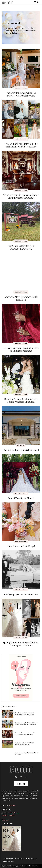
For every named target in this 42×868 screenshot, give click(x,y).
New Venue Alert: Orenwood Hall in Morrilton (21, 298)
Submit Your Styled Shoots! (21, 498)
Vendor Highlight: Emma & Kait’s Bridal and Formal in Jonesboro (21, 145)
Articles (21, 445)
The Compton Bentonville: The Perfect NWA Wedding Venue (21, 94)
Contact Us (5, 820)
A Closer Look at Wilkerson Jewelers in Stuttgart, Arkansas (21, 349)
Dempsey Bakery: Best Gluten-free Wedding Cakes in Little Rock (21, 400)
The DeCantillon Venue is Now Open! (21, 450)
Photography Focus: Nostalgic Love (21, 594)
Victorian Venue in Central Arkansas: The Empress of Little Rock (21, 196)
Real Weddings (21, 541)
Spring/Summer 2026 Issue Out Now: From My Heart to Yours (21, 644)
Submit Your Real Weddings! (21, 546)
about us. (12, 805)
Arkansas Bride (21, 88)
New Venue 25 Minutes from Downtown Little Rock (21, 247)
